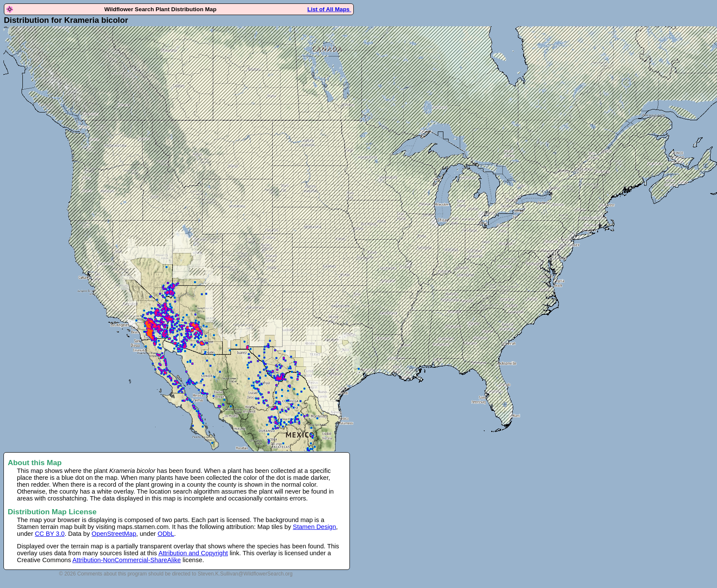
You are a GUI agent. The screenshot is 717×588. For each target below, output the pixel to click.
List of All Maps (329, 9)
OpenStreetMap (114, 534)
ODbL (166, 534)
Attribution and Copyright (193, 553)
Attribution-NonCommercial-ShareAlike (127, 560)
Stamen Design (315, 527)
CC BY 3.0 (50, 534)
